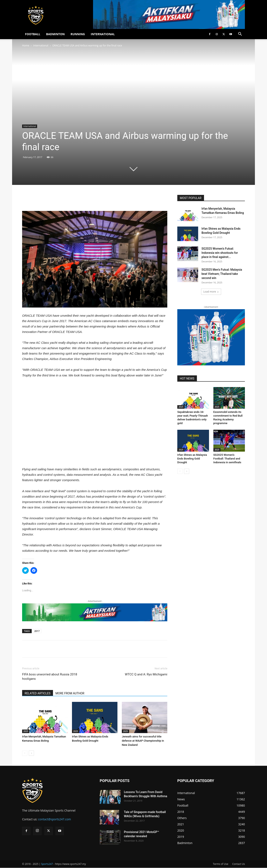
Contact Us (239, 864)
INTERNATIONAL (103, 34)
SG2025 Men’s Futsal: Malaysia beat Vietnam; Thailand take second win (222, 274)
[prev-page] (25, 753)
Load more (211, 292)
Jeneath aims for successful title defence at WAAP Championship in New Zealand (143, 741)
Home (26, 45)
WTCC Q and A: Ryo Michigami (146, 674)
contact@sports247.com (55, 819)
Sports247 (47, 864)
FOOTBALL (33, 34)
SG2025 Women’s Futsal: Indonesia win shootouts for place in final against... (220, 253)
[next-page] (31, 753)
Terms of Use (220, 864)
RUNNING (78, 34)
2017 (37, 631)
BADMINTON (55, 34)
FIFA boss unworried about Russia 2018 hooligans (50, 677)
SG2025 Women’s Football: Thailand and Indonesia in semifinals (227, 459)
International (41, 45)
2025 (26, 731)
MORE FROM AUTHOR (70, 693)
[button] (240, 34)
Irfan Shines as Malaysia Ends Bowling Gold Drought (192, 459)
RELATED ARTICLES (38, 693)
